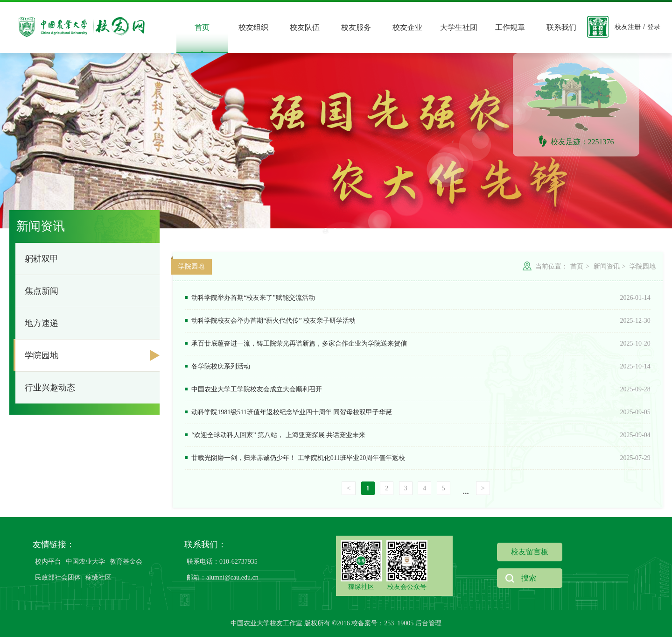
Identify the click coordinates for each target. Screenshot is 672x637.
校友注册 (628, 27)
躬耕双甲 (42, 259)
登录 (654, 27)
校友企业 (407, 27)
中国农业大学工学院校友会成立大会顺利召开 (253, 389)
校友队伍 (305, 27)
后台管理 (428, 623)
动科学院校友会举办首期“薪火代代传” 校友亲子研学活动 (270, 321)
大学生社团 (459, 27)
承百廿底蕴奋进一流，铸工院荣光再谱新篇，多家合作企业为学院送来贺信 (296, 343)
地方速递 (42, 323)
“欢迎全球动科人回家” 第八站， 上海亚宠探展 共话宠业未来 (275, 435)
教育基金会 (126, 562)
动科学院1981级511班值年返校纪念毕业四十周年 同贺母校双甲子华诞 (288, 412)
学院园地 (42, 355)
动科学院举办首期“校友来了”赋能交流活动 (250, 298)
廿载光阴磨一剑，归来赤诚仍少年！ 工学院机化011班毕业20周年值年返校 (295, 458)
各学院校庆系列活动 (217, 366)
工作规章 (510, 27)
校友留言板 (530, 552)
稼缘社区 (98, 577)
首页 (202, 27)
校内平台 (48, 562)
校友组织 (253, 27)
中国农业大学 (85, 562)
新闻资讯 (606, 266)
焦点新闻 (42, 291)
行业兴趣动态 (50, 388)
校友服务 (356, 27)
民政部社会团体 (58, 577)
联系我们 (561, 27)
